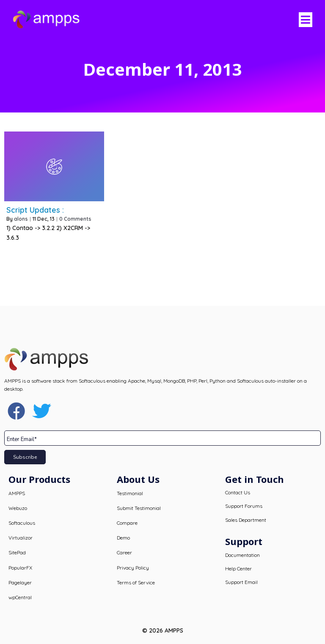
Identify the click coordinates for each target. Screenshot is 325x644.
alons (21, 219)
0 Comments (75, 219)
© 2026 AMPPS (163, 630)
